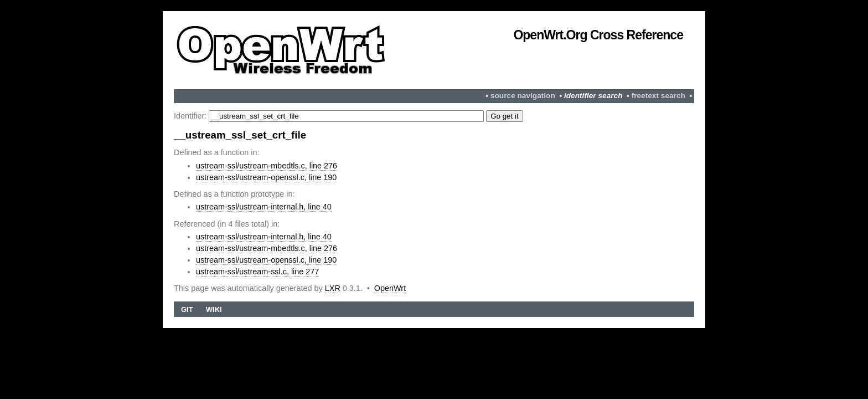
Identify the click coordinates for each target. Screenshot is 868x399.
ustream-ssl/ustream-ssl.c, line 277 (257, 272)
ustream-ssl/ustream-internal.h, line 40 (264, 207)
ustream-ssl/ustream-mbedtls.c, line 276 (267, 166)
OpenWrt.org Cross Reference (598, 35)
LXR (333, 288)
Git (187, 310)
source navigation (523, 96)
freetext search (658, 96)
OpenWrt (390, 288)
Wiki (214, 310)
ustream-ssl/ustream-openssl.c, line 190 (266, 177)
